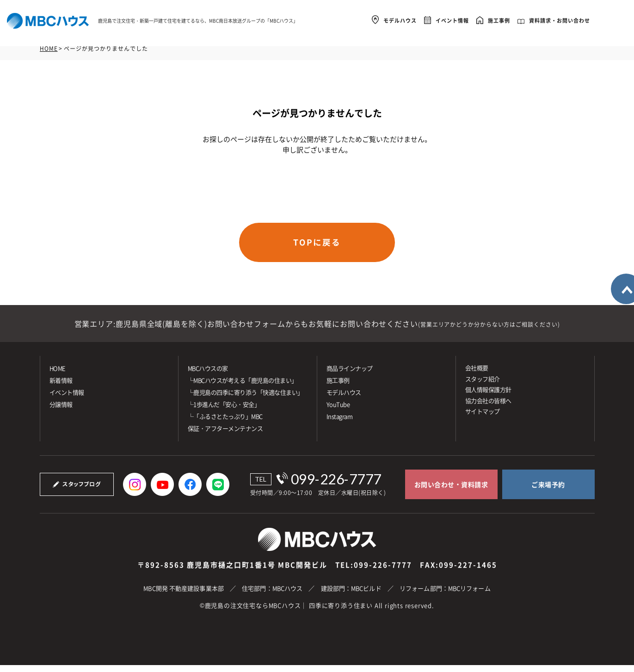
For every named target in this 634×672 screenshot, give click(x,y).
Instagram (340, 423)
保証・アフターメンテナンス (225, 435)
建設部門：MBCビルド (351, 595)
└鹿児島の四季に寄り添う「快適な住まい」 (246, 399)
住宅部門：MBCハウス (272, 595)
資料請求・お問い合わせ (560, 19)
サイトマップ (483, 418)
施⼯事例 (338, 387)
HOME (49, 49)
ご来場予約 (548, 491)
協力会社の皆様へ (488, 407)
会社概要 (477, 375)
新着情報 (61, 387)
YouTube (338, 411)
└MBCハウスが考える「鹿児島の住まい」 (243, 387)
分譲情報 (61, 411)
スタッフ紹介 (483, 385)
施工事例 (499, 19)
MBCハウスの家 (208, 375)
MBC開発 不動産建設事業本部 (184, 595)
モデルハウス (400, 19)
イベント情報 (452, 19)
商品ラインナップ (350, 375)
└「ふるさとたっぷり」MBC (225, 423)
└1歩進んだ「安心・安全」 (224, 411)
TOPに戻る (317, 245)
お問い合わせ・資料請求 (451, 491)
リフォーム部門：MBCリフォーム (445, 595)
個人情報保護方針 (488, 396)
